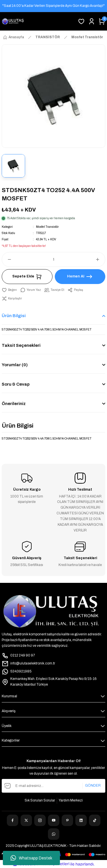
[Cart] (102, 21)
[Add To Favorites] (9, 290)
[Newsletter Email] (53, 786)
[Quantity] (53, 259)
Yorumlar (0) (15, 365)
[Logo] (13, 21)
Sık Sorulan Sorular (40, 800)
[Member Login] (92, 21)
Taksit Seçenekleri (21, 345)
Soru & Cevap (16, 384)
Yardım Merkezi (71, 800)
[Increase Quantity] (100, 259)
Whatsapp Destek (31, 858)
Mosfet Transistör (47, 227)
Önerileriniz (14, 404)
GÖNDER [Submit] (93, 786)
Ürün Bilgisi (14, 316)
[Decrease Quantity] (7, 259)
